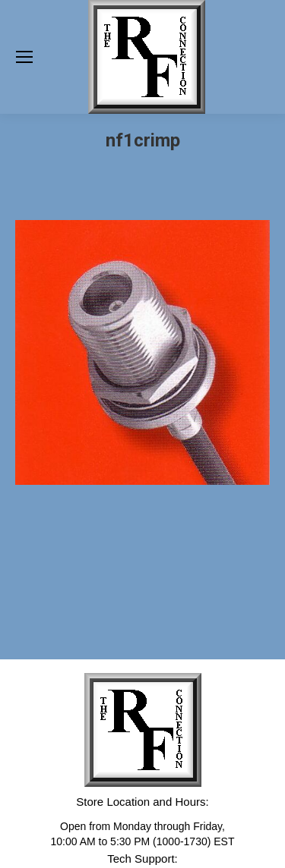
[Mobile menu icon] (24, 57)
